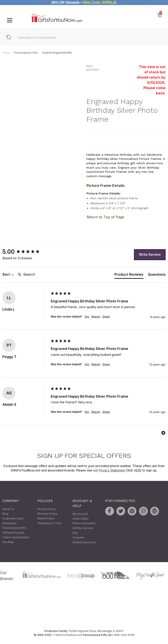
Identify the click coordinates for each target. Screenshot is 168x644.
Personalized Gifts (26, 53)
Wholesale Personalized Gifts (14, 526)
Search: (16, 270)
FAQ (75, 533)
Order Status (81, 519)
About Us (8, 509)
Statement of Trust (50, 523)
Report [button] (96, 317)
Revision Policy (47, 514)
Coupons (78, 538)
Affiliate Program (13, 533)
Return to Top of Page (105, 217)
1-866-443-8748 (123, 635)
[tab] (129, 275)
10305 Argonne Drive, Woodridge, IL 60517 (96, 631)
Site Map (8, 542)
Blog (5, 514)
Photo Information (84, 523)
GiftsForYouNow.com (69, 635)
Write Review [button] (150, 255)
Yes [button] (87, 317)
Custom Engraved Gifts (57, 53)
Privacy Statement (112, 470)
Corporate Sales (13, 518)
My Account (80, 514)
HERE (138, 470)
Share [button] (106, 317)
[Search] (34, 275)
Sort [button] (8, 275)
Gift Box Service (83, 528)
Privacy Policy (47, 509)
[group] (25, 252)
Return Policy (46, 518)
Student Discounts (84, 542)
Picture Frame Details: (106, 186)
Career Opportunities (16, 537)
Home (6, 53)
